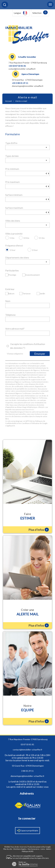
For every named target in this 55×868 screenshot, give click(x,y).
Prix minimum (12, 169)
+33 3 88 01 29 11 (20, 83)
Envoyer (40, 354)
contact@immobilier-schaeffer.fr (22, 69)
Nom (8, 301)
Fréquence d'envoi (14, 246)
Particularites (12, 270)
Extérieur (10, 289)
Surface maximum (14, 208)
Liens (43, 849)
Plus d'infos (39, 530)
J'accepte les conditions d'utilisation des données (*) (28, 346)
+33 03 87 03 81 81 (17, 66)
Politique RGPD (28, 851)
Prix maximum (12, 182)
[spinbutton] (27, 173)
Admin (48, 849)
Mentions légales (20, 849)
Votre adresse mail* (15, 329)
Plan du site (8, 849)
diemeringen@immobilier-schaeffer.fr (28, 86)
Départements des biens (17, 258)
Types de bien (12, 156)
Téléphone (10, 315)
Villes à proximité (14, 234)
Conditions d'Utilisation (31, 423)
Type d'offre (11, 143)
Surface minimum (14, 195)
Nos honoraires (34, 849)
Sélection (37, 13)
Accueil (9, 101)
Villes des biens (13, 221)
